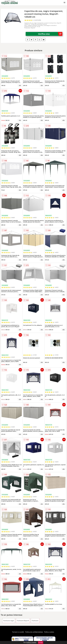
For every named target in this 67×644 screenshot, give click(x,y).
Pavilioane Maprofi (23, 621)
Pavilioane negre (9, 621)
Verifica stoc (50, 34)
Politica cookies (49, 632)
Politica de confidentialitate (34, 632)
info (20, 85)
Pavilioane (35, 621)
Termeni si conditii (18, 632)
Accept (41, 642)
